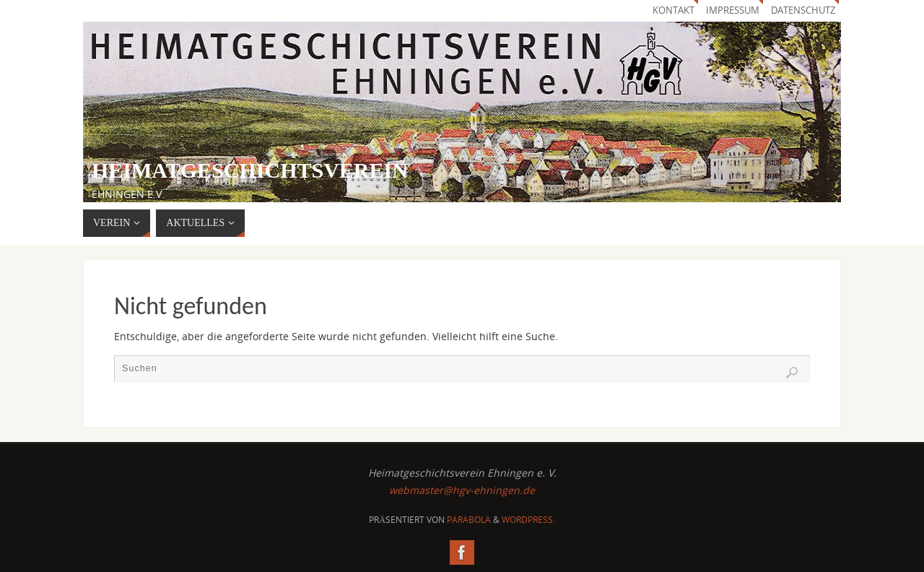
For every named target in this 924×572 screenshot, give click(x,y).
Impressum (733, 10)
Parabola (469, 520)
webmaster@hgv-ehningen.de (462, 490)
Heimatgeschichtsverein (250, 170)
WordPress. (528, 520)
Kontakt (674, 10)
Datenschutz (803, 10)
